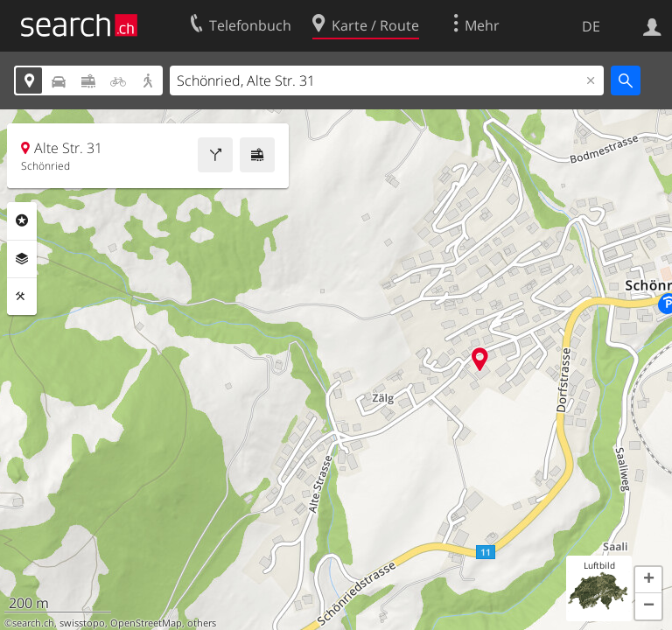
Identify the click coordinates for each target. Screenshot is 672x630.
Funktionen (22, 297)
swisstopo (82, 623)
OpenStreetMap (146, 623)
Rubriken (22, 220)
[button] (648, 580)
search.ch (33, 623)
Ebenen (22, 259)
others (202, 623)
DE (591, 26)
